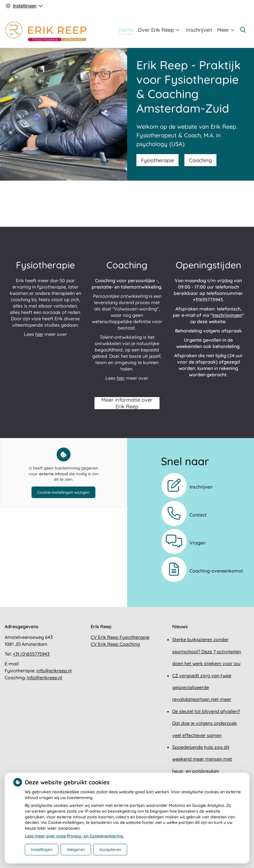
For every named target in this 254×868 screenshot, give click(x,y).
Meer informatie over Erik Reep (127, 403)
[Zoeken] (243, 30)
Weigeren (76, 850)
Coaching (200, 160)
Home (126, 30)
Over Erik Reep (156, 30)
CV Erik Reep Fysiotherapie (120, 637)
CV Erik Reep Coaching (115, 644)
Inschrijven (199, 30)
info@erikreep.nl (54, 671)
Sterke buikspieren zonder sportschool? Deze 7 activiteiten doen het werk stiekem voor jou (207, 651)
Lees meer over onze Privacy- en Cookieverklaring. (74, 836)
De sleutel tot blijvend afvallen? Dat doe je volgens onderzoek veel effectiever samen (206, 723)
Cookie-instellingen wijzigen (63, 492)
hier (39, 334)
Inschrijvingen (227, 315)
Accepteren (110, 850)
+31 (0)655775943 (31, 654)
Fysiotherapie (157, 160)
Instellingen (42, 850)
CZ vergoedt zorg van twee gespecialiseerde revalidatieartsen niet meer (202, 688)
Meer (223, 30)
